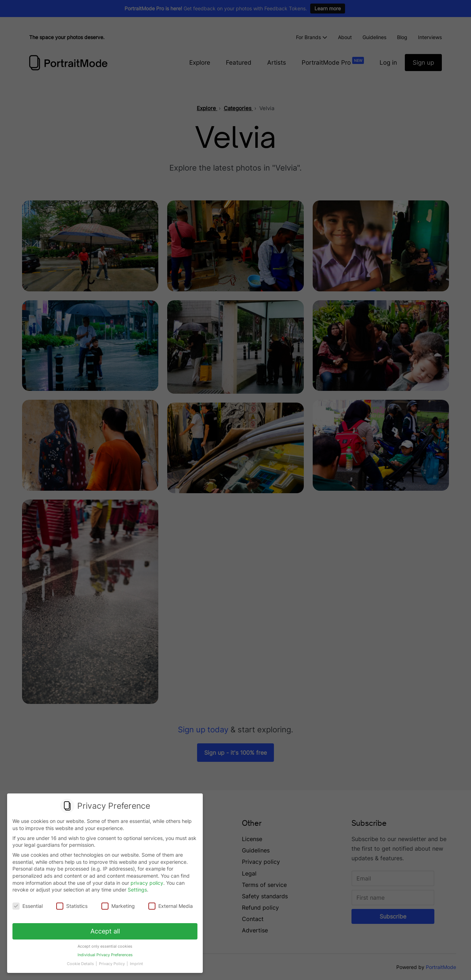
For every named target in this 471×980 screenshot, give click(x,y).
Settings (137, 890)
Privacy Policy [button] (112, 960)
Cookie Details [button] (82, 960)
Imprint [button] (135, 960)
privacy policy (147, 883)
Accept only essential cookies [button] (105, 944)
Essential (29, 906)
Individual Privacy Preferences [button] (105, 952)
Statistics (72, 906)
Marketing (118, 906)
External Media (170, 906)
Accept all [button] (105, 930)
